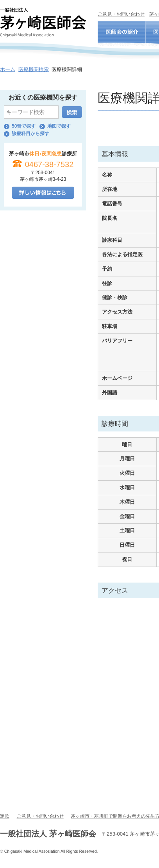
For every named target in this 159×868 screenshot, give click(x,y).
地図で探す (59, 126)
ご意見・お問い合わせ (121, 14)
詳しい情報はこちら (43, 193)
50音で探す (24, 126)
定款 (5, 816)
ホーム (8, 69)
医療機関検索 (34, 69)
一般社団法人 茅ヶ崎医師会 (43, 22)
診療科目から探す (30, 134)
